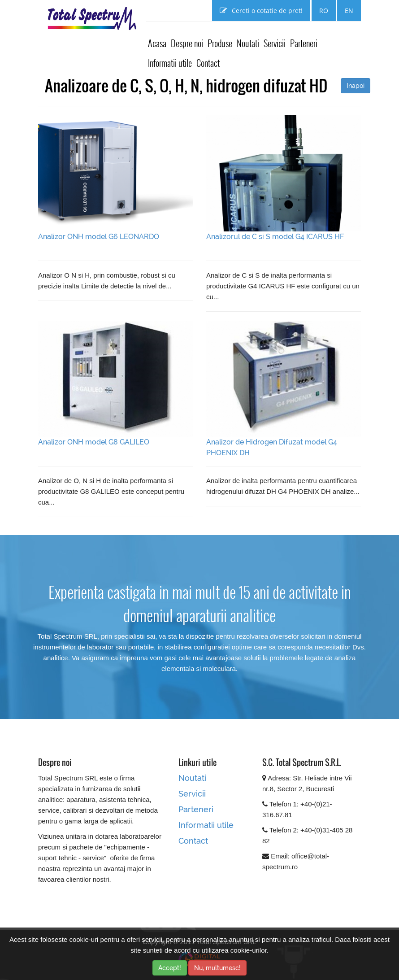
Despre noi (187, 43)
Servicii (275, 43)
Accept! (170, 968)
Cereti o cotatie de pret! (261, 11)
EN (349, 11)
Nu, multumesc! (217, 968)
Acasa (157, 43)
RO (324, 11)
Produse (220, 43)
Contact (208, 63)
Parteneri (304, 43)
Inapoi (356, 86)
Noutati (248, 43)
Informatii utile (170, 63)
